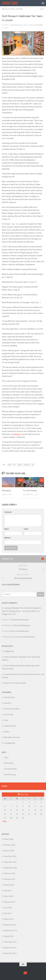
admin (6, 25)
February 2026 (10, 845)
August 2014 (9, 936)
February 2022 (10, 879)
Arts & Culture (8, 9)
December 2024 (10, 862)
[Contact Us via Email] (43, 559)
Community (9, 714)
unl (33, 465)
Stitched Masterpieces (20, 620)
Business (8, 703)
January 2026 (9, 851)
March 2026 (9, 839)
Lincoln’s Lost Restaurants (19, 631)
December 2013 (10, 942)
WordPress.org (10, 775)
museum (27, 465)
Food (6, 720)
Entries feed (9, 763)
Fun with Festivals (30, 491)
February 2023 (10, 873)
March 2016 (9, 919)
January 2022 (9, 885)
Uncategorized (10, 743)
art (14, 465)
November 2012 (10, 953)
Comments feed (10, 769)
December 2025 (10, 856)
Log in (6, 757)
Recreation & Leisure (12, 737)
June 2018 (8, 908)
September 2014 (11, 930)
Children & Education (12, 709)
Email (26, 529)
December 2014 (10, 925)
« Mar (4, 821)
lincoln (20, 465)
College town (9, 651)
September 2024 (11, 868)
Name (7, 529)
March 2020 (9, 896)
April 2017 (8, 913)
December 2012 (10, 948)
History (20, 9)
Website (7, 538)
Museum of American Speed (15, 683)
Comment (8, 512)
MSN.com (18, 434)
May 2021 (8, 891)
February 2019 (10, 902)
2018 (10, 465)
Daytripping (6, 491)
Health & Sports (10, 726)
